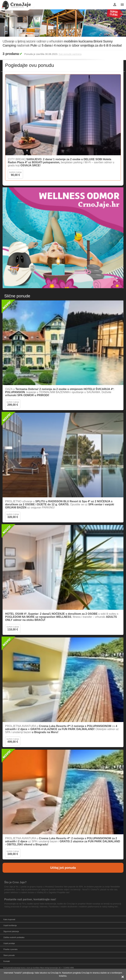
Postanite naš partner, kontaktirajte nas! (30, 899)
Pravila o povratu (10, 949)
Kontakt (7, 961)
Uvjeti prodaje (9, 943)
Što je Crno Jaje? (15, 882)
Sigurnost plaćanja (11, 931)
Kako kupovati (9, 919)
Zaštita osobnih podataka (14, 937)
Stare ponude (9, 955)
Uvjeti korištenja (10, 925)
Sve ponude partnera (70, 54)
